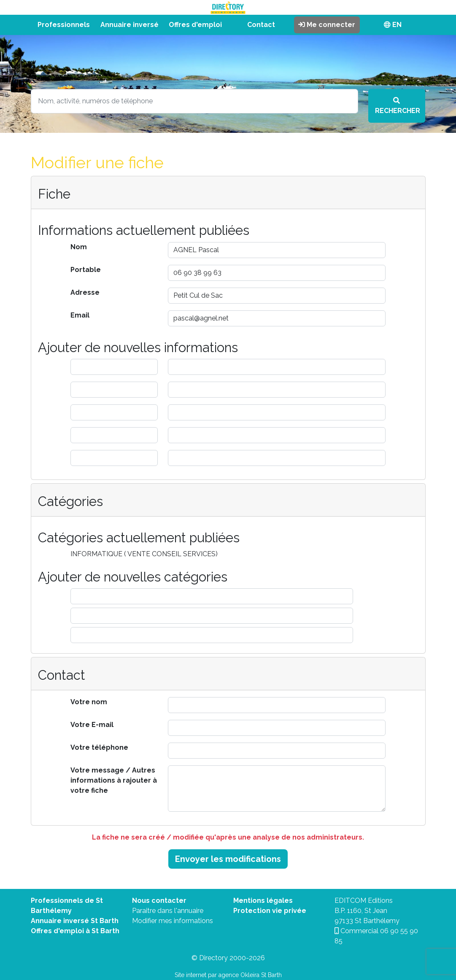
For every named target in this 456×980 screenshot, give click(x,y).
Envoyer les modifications (228, 859)
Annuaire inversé (130, 25)
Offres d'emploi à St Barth (75, 931)
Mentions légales (263, 901)
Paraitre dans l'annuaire (168, 911)
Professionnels (64, 25)
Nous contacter (159, 901)
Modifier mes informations (173, 921)
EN (393, 25)
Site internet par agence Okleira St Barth (228, 975)
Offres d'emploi (195, 25)
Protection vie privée (270, 911)
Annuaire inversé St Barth (75, 921)
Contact (261, 25)
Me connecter (327, 25)
